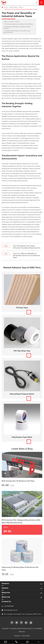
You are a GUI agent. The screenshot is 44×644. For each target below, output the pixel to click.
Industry (5, 588)
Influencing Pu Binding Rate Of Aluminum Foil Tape (20, 569)
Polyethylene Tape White (22, 437)
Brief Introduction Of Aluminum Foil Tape (18, 482)
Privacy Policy (26, 636)
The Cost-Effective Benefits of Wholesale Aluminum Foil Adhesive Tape (26, 255)
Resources (6, 592)
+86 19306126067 (8, 606)
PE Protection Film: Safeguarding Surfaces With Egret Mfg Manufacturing (21, 522)
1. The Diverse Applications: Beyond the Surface (18, 24)
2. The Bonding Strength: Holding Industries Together (17, 27)
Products (5, 583)
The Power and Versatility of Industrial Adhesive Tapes (21, 9)
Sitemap (17, 636)
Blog (21, 7)
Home (6, 7)
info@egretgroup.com (10, 610)
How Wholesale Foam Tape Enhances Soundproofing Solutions (27, 247)
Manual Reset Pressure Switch (22, 394)
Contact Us (6, 601)
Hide (17, 22)
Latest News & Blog (22, 449)
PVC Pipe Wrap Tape (22, 351)
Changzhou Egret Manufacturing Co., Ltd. (23, 628)
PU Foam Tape (22, 308)
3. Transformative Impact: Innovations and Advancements (17, 32)
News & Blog (14, 7)
